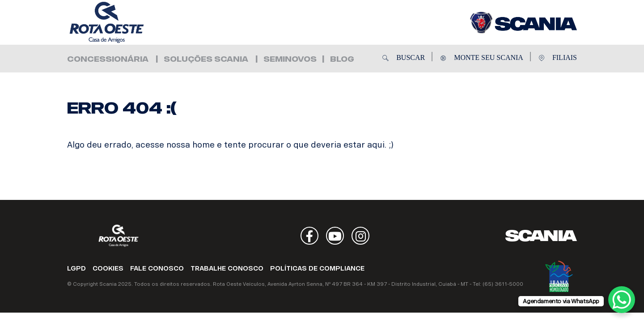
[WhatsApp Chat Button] (622, 300)
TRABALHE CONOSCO (227, 269)
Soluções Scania (206, 59)
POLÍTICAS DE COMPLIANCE (317, 269)
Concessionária (108, 59)
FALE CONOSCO (157, 269)
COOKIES (108, 269)
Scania (541, 236)
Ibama (559, 276)
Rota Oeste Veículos (121, 22)
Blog (342, 59)
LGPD (76, 269)
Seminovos (290, 59)
